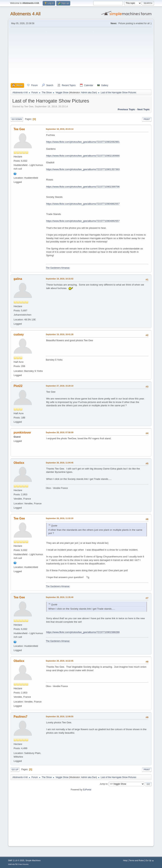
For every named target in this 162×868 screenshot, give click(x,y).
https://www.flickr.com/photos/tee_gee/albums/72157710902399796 (83, 187)
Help (125, 860)
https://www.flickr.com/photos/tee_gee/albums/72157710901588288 (83, 632)
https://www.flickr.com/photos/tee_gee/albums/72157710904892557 (83, 204)
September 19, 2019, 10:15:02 (60, 279)
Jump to (104, 784)
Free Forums (23, 864)
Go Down (17, 119)
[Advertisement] (81, 55)
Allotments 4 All (25, 14)
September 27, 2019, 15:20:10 (60, 386)
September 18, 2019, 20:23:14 (60, 129)
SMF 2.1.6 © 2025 (16, 860)
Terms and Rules (136, 860)
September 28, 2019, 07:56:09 (60, 432)
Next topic (144, 109)
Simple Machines (33, 860)
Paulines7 (21, 717)
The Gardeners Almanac (58, 268)
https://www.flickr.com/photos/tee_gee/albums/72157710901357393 (83, 169)
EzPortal (87, 790)
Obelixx (19, 463)
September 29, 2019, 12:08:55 (60, 716)
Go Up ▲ (150, 860)
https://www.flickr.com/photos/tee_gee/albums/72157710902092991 (83, 142)
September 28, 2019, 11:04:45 (60, 463)
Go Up (15, 770)
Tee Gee (19, 129)
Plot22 (18, 386)
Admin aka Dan (89, 93)
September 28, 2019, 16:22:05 (60, 661)
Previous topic (126, 109)
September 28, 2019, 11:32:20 (60, 518)
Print (147, 119)
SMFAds (11, 864)
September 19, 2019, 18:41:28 (60, 334)
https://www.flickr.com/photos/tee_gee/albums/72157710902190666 (83, 156)
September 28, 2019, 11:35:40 (60, 597)
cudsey (19, 334)
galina (18, 279)
